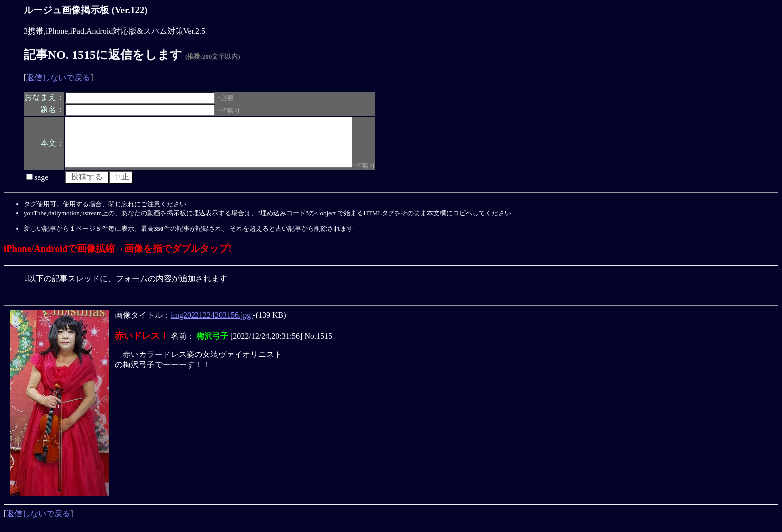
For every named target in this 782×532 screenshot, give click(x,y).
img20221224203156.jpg (212, 324)
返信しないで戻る (58, 78)
